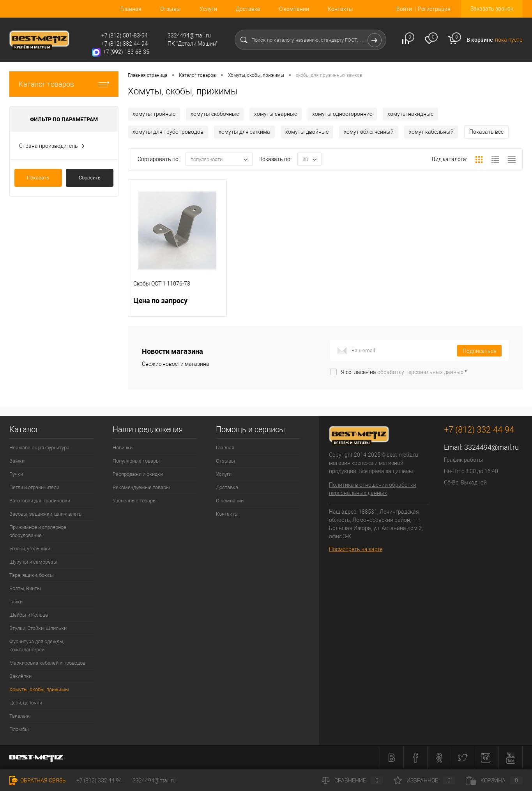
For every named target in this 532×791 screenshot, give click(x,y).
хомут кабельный (431, 132)
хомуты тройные (154, 114)
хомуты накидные (410, 114)
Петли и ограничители (34, 487)
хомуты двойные (307, 132)
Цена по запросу (177, 305)
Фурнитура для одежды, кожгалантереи (37, 646)
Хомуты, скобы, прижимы (39, 689)
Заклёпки (20, 676)
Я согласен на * (404, 372)
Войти (404, 9)
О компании (294, 9)
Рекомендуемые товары (141, 487)
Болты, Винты (25, 588)
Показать (38, 178)
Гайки (16, 602)
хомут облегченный (369, 132)
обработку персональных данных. (421, 372)
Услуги (208, 9)
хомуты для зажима (244, 132)
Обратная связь (38, 780)
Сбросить (90, 178)
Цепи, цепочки (26, 703)
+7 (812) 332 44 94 (99, 780)
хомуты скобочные (215, 114)
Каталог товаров (64, 84)
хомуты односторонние (342, 114)
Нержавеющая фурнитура (39, 448)
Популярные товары (136, 461)
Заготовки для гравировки (40, 501)
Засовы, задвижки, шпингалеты (46, 514)
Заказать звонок (492, 9)
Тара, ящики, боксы (32, 575)
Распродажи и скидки (138, 474)
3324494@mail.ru (189, 35)
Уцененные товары (135, 501)
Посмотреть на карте (356, 549)
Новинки (123, 448)
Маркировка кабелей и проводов (47, 663)
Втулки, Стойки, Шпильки (38, 628)
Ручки (16, 474)
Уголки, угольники (30, 549)
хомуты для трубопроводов (168, 132)
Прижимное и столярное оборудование (38, 531)
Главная (131, 9)
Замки (17, 461)
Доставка (248, 9)
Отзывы (171, 9)
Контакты (340, 9)
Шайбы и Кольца (29, 615)
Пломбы (19, 729)
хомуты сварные (276, 114)
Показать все (486, 132)
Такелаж (19, 716)
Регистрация (434, 9)
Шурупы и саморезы (33, 562)
